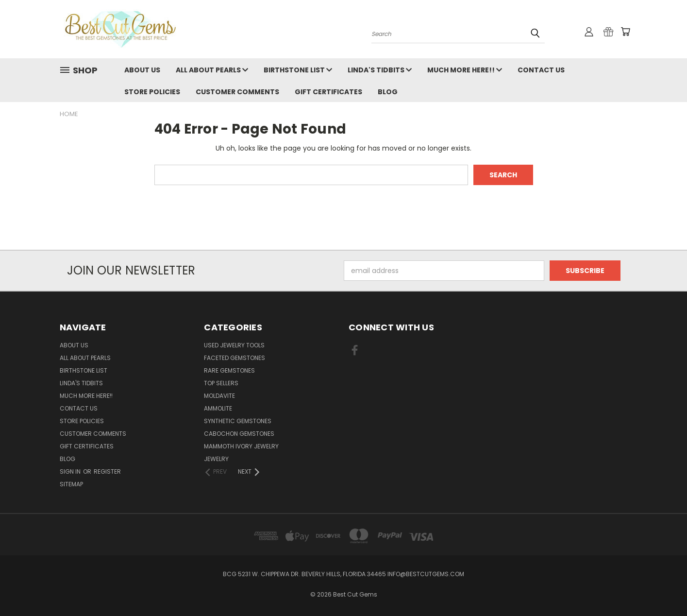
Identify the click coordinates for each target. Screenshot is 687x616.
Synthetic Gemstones (238, 421)
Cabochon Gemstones (239, 434)
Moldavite (219, 396)
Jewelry (216, 459)
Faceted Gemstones (235, 358)
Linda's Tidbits (380, 70)
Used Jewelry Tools (234, 345)
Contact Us (541, 70)
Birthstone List (298, 70)
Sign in (71, 471)
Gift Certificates (328, 92)
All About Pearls (212, 70)
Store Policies (152, 92)
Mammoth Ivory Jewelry (241, 446)
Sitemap (71, 484)
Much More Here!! (465, 70)
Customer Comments (237, 92)
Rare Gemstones (229, 370)
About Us (142, 70)
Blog (388, 92)
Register (107, 471)
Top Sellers (221, 383)
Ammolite (218, 408)
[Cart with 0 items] (625, 32)
